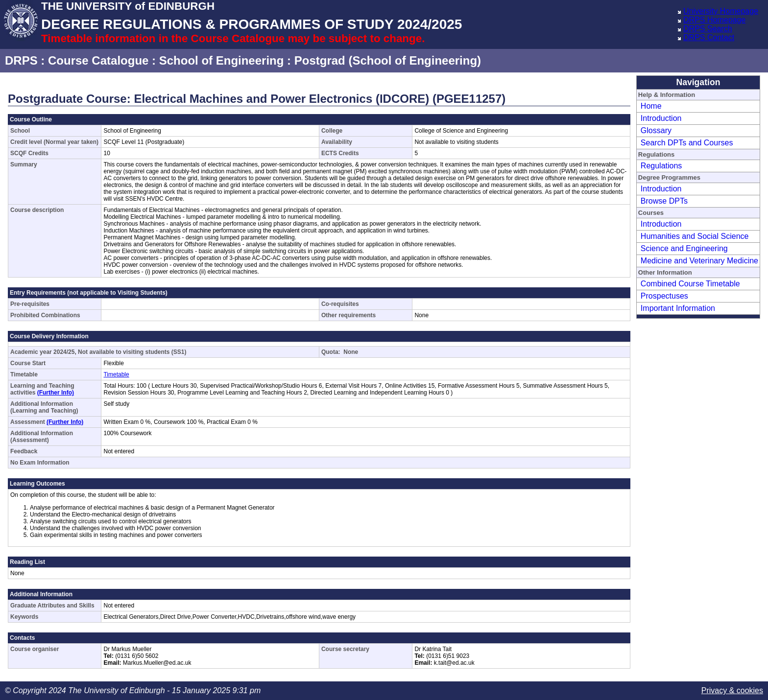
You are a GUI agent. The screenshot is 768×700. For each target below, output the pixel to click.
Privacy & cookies (732, 690)
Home (651, 106)
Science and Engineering (684, 248)
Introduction (661, 118)
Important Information (678, 308)
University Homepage (721, 11)
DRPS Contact (709, 37)
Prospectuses (664, 296)
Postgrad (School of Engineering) (388, 60)
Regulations (661, 166)
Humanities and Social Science (695, 236)
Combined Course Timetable (690, 284)
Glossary (656, 130)
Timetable (116, 374)
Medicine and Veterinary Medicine (699, 261)
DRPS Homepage (714, 20)
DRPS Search (708, 29)
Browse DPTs (664, 201)
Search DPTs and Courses (687, 143)
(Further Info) (56, 393)
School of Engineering (222, 60)
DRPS (21, 60)
